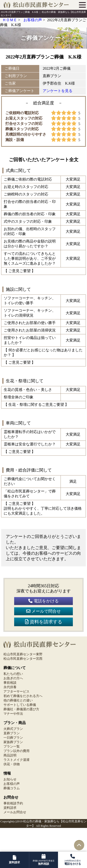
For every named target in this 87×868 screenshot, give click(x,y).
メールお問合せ (15, 812)
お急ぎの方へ (13, 678)
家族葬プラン (13, 742)
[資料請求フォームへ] (14, 860)
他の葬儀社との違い (18, 700)
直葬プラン (12, 733)
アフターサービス (16, 692)
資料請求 (10, 808)
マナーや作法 (13, 714)
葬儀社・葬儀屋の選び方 (21, 709)
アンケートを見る (58, 91)
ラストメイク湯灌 (16, 760)
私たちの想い (13, 674)
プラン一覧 (12, 747)
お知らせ (10, 779)
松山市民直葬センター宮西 (23, 659)
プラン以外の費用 (16, 751)
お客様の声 (12, 784)
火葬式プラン (13, 729)
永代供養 (10, 687)
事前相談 (10, 683)
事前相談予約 (13, 803)
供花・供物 (12, 764)
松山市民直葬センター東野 (23, 654)
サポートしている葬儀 (20, 705)
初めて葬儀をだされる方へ (23, 696)
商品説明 (10, 755)
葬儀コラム (12, 788)
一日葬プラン (13, 738)
